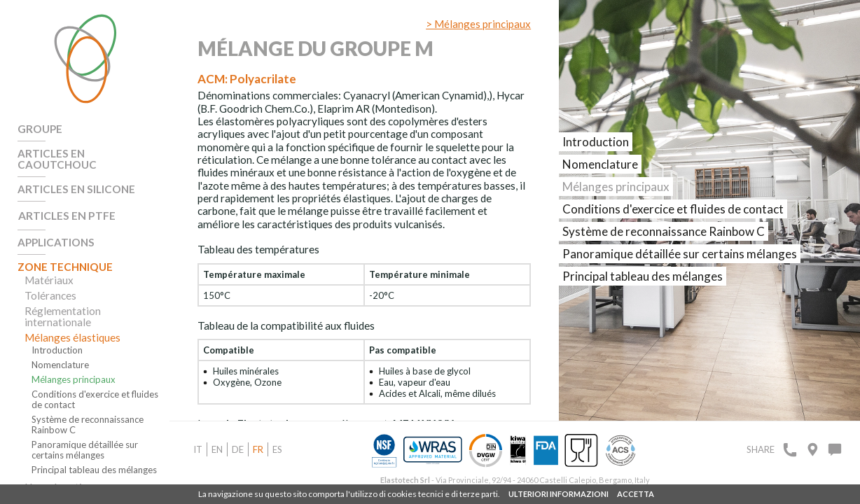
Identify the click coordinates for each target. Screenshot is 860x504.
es (277, 449)
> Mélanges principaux (478, 24)
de (238, 449)
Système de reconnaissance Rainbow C (88, 409)
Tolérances (50, 280)
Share (761, 449)
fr (258, 449)
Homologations (61, 472)
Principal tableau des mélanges (94, 455)
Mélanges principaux (74, 364)
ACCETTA (636, 494)
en (217, 449)
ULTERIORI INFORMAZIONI (559, 494)
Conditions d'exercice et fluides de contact (95, 384)
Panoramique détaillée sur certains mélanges (85, 435)
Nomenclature (60, 350)
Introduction (57, 335)
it (198, 449)
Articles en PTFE (64, 202)
